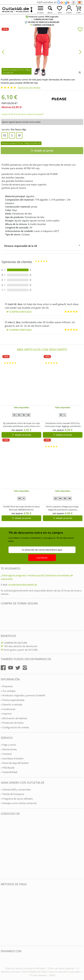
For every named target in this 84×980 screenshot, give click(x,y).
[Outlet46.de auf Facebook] (3, 668)
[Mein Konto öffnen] (69, 9)
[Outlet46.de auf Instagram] (25, 668)
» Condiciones (8, 709)
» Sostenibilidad (9, 772)
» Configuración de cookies (15, 727)
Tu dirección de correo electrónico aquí (42, 550)
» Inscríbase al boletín (12, 758)
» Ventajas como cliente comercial (19, 803)
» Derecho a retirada (11, 704)
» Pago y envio (8, 745)
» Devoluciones (9, 749)
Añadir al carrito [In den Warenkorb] (42, 151)
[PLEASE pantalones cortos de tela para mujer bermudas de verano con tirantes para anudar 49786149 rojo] (42, 52)
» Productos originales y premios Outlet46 (23, 695)
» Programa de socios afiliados (17, 799)
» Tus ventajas (8, 691)
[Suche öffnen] (50, 9)
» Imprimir (6, 714)
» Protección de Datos (12, 723)
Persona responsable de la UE (21, 246)
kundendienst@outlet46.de (23, 585)
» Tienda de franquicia (12, 794)
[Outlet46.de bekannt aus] (3, 847)
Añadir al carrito (21, 435)
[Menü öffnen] (41, 9)
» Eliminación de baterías (14, 718)
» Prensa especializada (13, 700)
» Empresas (7, 686)
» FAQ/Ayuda (8, 768)
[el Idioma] (79, 3)
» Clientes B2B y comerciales (16, 790)
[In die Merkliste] (80, 30)
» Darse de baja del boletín (15, 763)
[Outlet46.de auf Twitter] (18, 668)
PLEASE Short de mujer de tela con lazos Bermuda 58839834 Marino (21, 508)
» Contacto (6, 754)
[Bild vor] (80, 52)
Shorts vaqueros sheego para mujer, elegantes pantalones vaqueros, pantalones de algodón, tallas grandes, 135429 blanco (63, 508)
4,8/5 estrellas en (53, 2)
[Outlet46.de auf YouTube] (11, 668)
